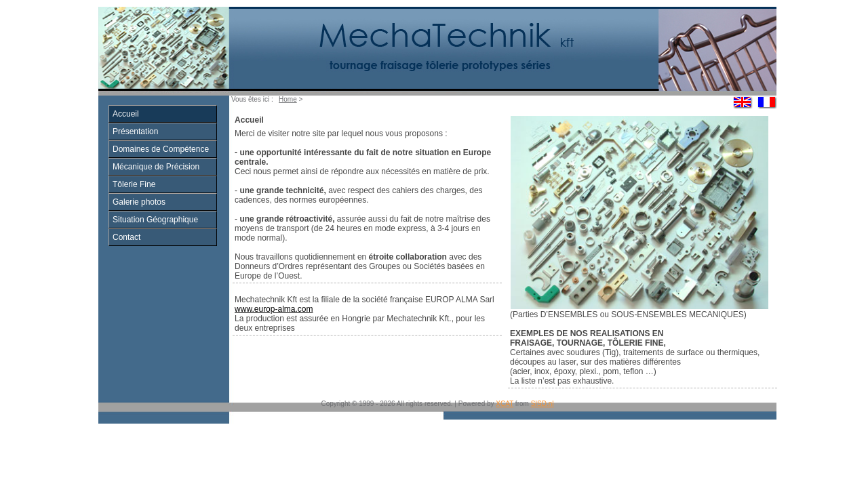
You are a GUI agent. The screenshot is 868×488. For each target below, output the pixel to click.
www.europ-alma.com (274, 309)
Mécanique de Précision (156, 167)
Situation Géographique (155, 220)
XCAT (505, 404)
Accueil (126, 114)
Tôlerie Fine (134, 184)
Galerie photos (139, 202)
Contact (126, 237)
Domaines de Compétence (161, 149)
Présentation (135, 131)
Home (288, 99)
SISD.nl (542, 404)
